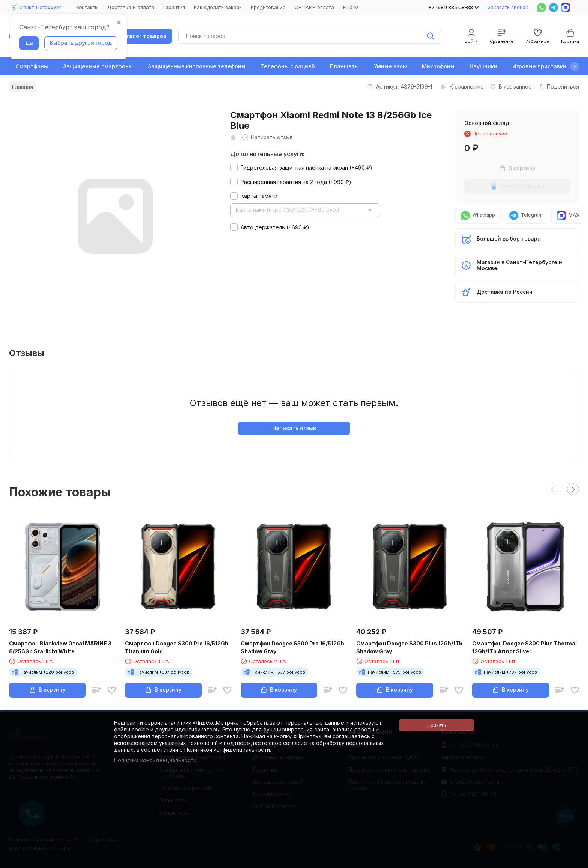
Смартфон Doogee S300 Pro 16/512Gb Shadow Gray (292, 647)
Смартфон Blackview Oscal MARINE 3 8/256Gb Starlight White (60, 647)
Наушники (483, 66)
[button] (574, 66)
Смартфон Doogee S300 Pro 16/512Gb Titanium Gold (177, 647)
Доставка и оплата (131, 7)
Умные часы (390, 66)
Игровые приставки (539, 66)
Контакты (87, 7)
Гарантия (174, 7)
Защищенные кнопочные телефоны (197, 66)
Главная (22, 87)
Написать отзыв (294, 428)
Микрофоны (438, 66)
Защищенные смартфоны (98, 66)
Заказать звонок (508, 7)
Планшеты (344, 66)
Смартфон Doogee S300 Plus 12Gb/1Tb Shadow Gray (409, 647)
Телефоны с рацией (288, 66)
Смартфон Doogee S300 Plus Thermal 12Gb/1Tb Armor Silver (524, 647)
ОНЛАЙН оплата (314, 7)
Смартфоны (32, 66)
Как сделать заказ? (218, 7)
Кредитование (268, 7)
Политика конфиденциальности (155, 760)
